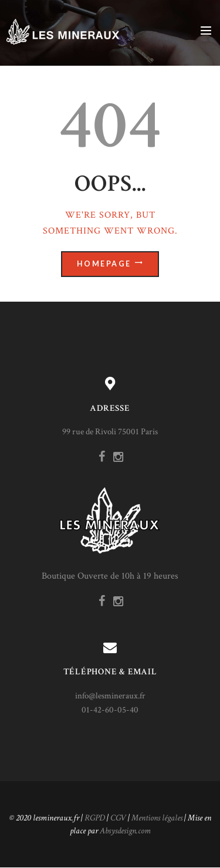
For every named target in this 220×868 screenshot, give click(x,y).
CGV (118, 818)
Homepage (104, 264)
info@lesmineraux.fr (110, 696)
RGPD (95, 818)
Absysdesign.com (125, 831)
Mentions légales (157, 818)
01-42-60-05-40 (110, 710)
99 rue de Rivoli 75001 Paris (110, 432)
